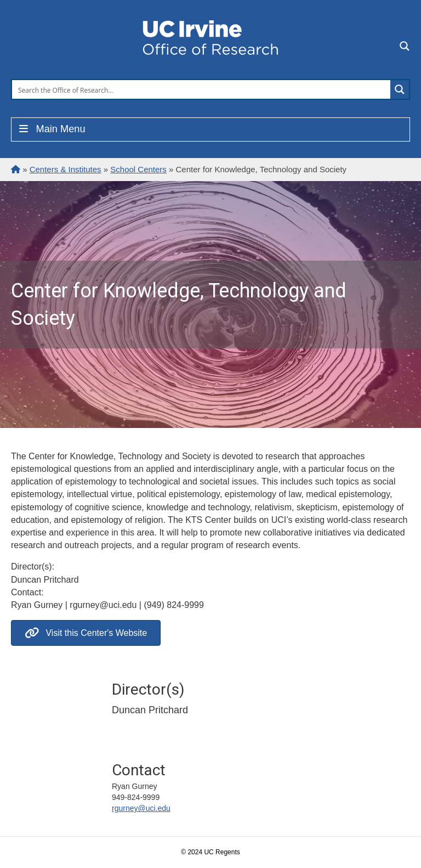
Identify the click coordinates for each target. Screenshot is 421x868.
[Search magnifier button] (400, 89)
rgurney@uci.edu (141, 808)
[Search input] (202, 89)
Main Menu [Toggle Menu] (51, 129)
